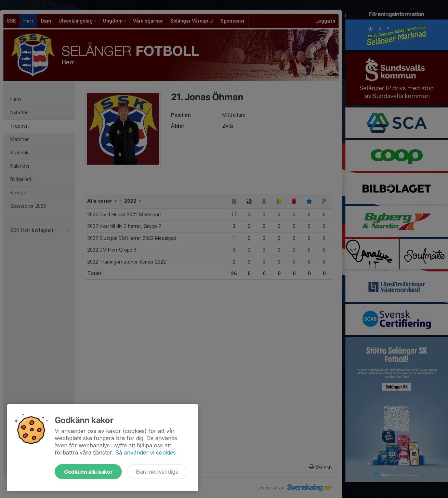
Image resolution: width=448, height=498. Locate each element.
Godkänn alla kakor (88, 472)
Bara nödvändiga (157, 472)
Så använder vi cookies (146, 452)
